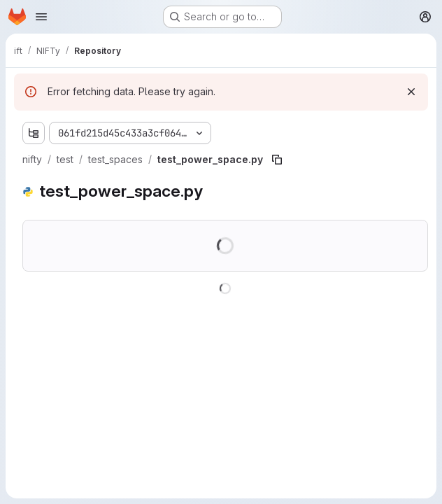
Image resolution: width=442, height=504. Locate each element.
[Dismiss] (411, 92)
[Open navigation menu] (41, 17)
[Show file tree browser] (34, 133)
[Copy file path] (277, 160)
